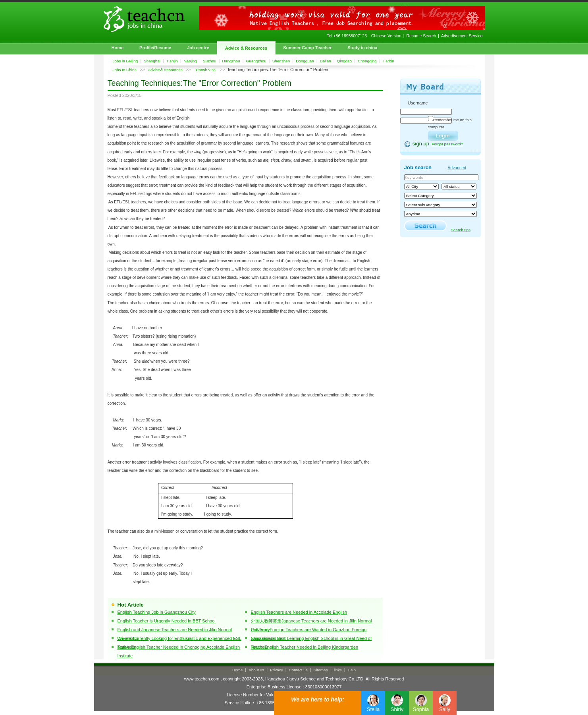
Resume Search (421, 36)
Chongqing (367, 61)
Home (118, 48)
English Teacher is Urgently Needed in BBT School (167, 621)
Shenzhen (281, 61)
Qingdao (344, 61)
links (338, 670)
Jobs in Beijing (125, 61)
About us (256, 670)
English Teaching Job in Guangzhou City (157, 612)
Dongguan (305, 61)
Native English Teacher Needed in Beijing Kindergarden (305, 647)
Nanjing (191, 61)
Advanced (457, 168)
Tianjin (172, 61)
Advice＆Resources (165, 70)
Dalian (326, 61)
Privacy (276, 670)
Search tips (461, 230)
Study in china (362, 48)
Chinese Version (386, 36)
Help (352, 670)
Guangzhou (256, 61)
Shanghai (152, 61)
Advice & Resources (246, 48)
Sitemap (321, 670)
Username (418, 103)
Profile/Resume (155, 48)
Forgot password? (447, 144)
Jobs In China (125, 70)
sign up (421, 144)
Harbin (388, 61)
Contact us (298, 670)
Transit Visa (206, 70)
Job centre (198, 48)
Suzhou (210, 61)
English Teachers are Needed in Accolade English (299, 612)
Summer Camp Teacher (307, 48)
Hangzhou (231, 61)
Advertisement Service (462, 36)
